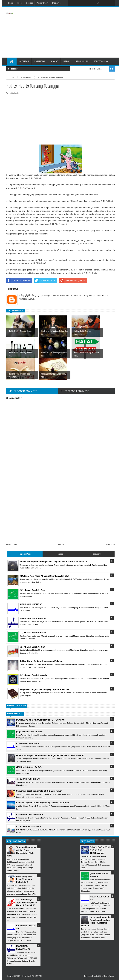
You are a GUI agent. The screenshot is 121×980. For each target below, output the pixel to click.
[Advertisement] (78, 32)
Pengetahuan (101, 61)
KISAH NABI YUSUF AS (28, 743)
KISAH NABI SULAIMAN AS (30, 814)
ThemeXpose (109, 976)
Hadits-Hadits (14, 93)
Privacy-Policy (42, 3)
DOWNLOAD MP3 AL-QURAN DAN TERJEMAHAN (40, 720)
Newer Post (12, 545)
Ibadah (67, 61)
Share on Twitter (45, 280)
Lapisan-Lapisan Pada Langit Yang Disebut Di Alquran (43, 803)
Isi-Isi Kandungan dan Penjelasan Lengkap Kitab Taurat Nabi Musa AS (50, 755)
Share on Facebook (19, 280)
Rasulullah (82, 61)
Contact (29, 3)
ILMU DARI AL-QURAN (32, 976)
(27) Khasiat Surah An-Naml (30, 732)
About (20, 3)
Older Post (110, 545)
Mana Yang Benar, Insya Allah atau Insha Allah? (25, 879)
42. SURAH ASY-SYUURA (29, 826)
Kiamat (54, 61)
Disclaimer (57, 3)
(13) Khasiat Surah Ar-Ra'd (29, 767)
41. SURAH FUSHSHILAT (28, 779)
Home (11, 3)
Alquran (24, 61)
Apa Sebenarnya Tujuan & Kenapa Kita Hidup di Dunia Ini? (27, 902)
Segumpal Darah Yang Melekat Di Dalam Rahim (39, 791)
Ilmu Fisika (40, 61)
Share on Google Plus (72, 280)
